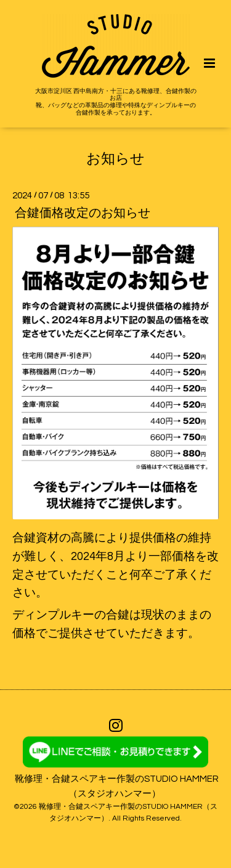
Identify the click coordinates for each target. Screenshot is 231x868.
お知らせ (115, 159)
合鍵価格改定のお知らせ (83, 213)
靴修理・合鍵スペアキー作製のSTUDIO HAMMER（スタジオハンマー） (117, 786)
